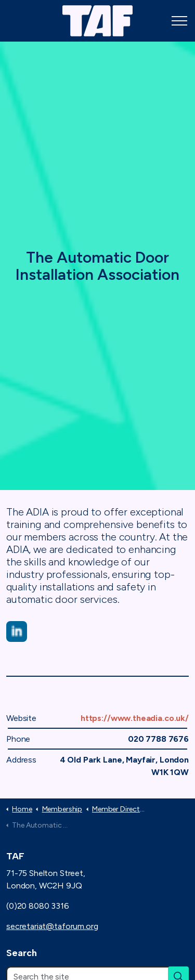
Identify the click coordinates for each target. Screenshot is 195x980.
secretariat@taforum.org (52, 926)
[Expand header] (179, 21)
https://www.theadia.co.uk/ (135, 718)
